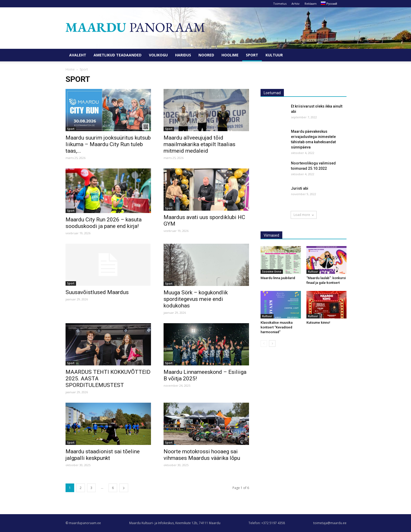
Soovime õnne (272, 272)
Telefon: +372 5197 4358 (267, 523)
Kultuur (274, 55)
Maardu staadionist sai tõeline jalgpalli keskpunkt (103, 455)
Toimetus (280, 4)
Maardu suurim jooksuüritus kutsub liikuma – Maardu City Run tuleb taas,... (108, 144)
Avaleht (78, 55)
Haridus (183, 55)
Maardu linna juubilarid (278, 278)
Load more (304, 215)
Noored (206, 55)
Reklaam (311, 4)
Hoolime (230, 55)
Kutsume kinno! (318, 323)
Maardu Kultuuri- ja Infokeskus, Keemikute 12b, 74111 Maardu (175, 523)
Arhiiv (296, 4)
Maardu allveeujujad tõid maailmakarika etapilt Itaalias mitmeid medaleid (199, 144)
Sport (252, 55)
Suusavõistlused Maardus (97, 292)
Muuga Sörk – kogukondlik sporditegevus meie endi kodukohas (196, 299)
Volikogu (158, 55)
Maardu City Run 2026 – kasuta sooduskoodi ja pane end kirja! (104, 223)
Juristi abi (300, 188)
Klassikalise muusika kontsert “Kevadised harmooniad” (277, 327)
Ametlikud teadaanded (118, 55)
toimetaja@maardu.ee (330, 523)
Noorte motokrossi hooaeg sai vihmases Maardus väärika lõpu (202, 455)
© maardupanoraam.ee (83, 523)
